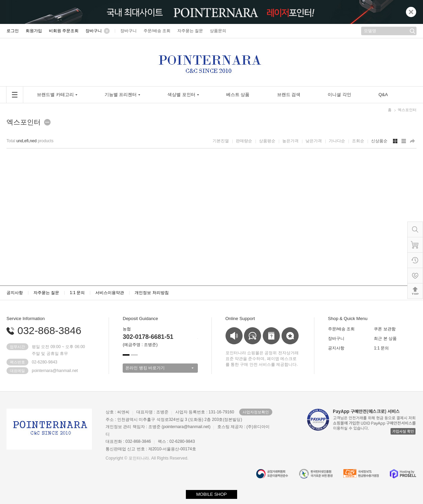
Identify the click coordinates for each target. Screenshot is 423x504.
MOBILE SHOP (211, 494)
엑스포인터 (407, 110)
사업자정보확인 (256, 412)
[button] (126, 355)
